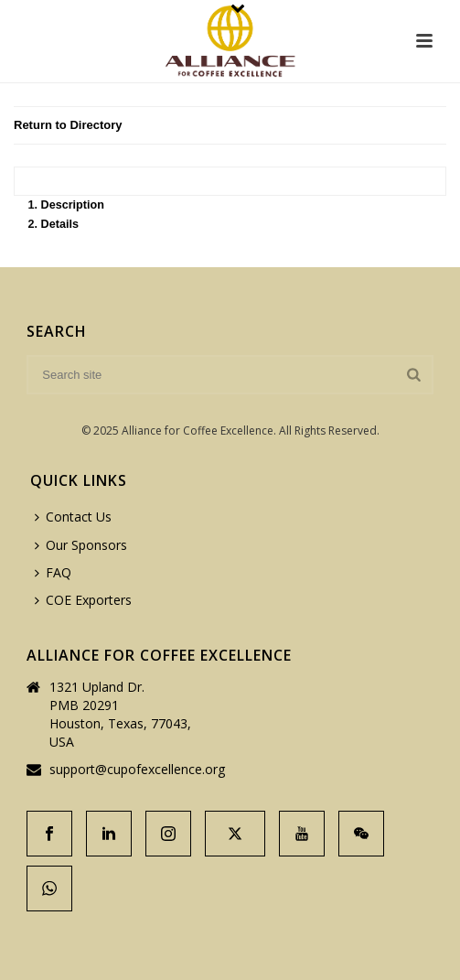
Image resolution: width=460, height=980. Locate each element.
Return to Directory (68, 125)
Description (73, 205)
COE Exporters (83, 600)
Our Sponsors (81, 545)
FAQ (53, 572)
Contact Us (73, 517)
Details (60, 224)
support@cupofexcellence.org (137, 770)
